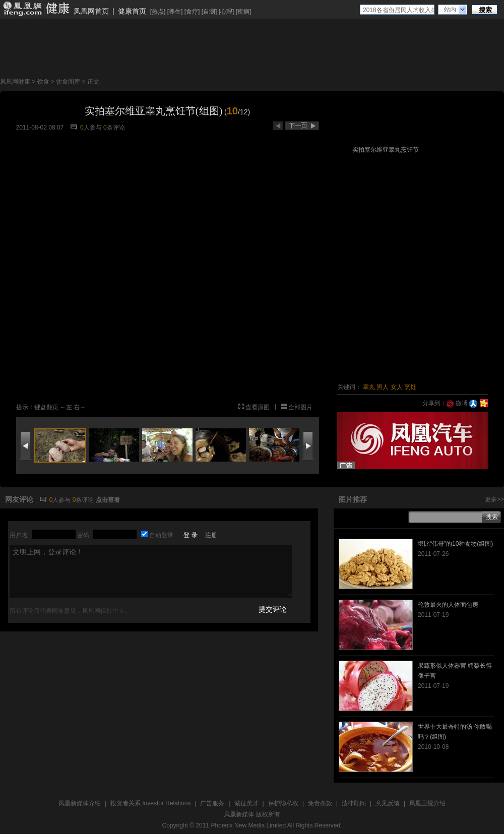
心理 (226, 12)
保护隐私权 (283, 803)
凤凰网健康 (15, 82)
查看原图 (258, 407)
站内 (450, 10)
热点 (158, 12)
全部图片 (300, 407)
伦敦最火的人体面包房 (448, 605)
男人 (383, 387)
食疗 (192, 12)
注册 (211, 535)
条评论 (114, 127)
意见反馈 (388, 803)
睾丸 (369, 387)
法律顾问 (354, 803)
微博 (457, 403)
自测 (209, 12)
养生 (175, 12)
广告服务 (212, 803)
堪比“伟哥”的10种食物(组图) (455, 544)
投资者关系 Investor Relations (150, 803)
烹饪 (410, 387)
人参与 (91, 127)
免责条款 (320, 803)
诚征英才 (246, 803)
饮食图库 (68, 82)
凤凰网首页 (91, 11)
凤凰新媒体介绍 (80, 803)
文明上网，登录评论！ (151, 571)
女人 (397, 387)
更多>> (494, 499)
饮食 (43, 82)
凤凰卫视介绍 (427, 803)
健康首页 (132, 11)
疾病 (243, 12)
